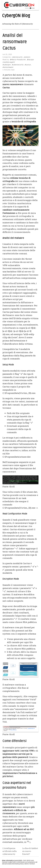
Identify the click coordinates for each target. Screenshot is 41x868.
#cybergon (7, 65)
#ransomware (8, 67)
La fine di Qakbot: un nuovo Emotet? (30, 851)
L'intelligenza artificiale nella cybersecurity (10, 851)
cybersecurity (17, 57)
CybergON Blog (16, 16)
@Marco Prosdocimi (18, 60)
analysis (27, 57)
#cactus (28, 65)
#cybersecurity (18, 65)
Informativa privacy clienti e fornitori (23, 864)
